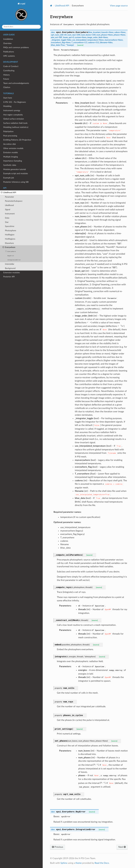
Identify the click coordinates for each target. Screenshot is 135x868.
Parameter (9, 197)
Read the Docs (102, 863)
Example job (9, 178)
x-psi (21, 12)
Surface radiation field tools (15, 123)
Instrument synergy (12, 110)
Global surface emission (14, 119)
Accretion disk (10, 144)
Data (7, 218)
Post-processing (10, 136)
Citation (7, 87)
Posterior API (9, 277)
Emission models (11, 152)
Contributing (9, 71)
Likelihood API (8, 193)
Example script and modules (16, 174)
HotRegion (10, 235)
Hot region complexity (13, 115)
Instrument (10, 214)
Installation (8, 39)
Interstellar (10, 264)
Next (122, 847)
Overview (7, 43)
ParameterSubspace (14, 201)
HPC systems (9, 56)
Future (6, 79)
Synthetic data (10, 165)
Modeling (7, 106)
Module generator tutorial (15, 169)
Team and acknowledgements (16, 83)
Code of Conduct (11, 66)
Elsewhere (9, 243)
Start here (8, 98)
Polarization (8, 131)
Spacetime (10, 226)
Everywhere (9, 247)
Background (10, 268)
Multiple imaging (11, 157)
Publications (9, 52)
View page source (119, 6)
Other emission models (13, 148)
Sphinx (64, 863)
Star (7, 222)
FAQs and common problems (16, 47)
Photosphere (11, 231)
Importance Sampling (13, 161)
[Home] (51, 6)
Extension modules (12, 273)
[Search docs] (21, 27)
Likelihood (9, 205)
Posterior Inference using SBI (16, 182)
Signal (8, 210)
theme (79, 863)
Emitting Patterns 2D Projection (17, 140)
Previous (58, 847)
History (6, 75)
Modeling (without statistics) (16, 127)
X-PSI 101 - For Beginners (15, 102)
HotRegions (10, 239)
